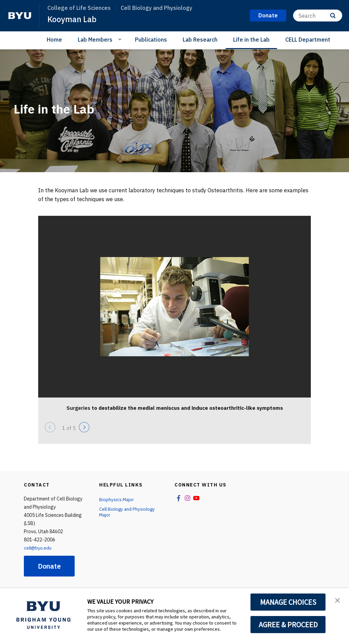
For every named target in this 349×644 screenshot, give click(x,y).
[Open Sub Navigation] (121, 39)
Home (54, 40)
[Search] (318, 16)
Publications (151, 40)
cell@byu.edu (38, 548)
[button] (338, 600)
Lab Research (200, 40)
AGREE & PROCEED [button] (288, 625)
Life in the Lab (251, 40)
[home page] (20, 16)
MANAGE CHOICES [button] (288, 602)
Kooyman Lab (73, 19)
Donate (49, 566)
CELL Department (308, 40)
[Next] (84, 427)
